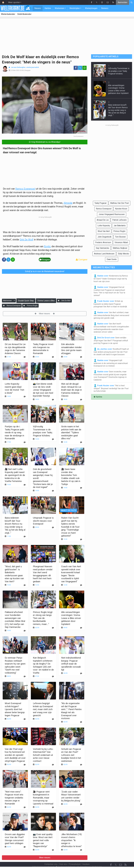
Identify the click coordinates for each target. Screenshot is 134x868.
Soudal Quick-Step (26, 301)
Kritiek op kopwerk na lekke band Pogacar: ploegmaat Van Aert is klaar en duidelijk (110, 304)
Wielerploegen (91, 8)
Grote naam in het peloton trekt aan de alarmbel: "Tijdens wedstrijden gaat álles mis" (71, 432)
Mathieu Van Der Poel (119, 203)
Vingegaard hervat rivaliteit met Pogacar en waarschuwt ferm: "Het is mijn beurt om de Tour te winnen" (109, 291)
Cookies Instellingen (66, 860)
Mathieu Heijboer (120, 248)
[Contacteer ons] (121, 858)
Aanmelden (123, 2)
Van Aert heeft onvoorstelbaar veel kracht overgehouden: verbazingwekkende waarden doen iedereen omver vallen (111, 328)
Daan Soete (112, 259)
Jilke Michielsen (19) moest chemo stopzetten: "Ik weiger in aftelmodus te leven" (71, 840)
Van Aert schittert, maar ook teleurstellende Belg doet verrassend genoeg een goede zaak (111, 315)
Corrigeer (82, 260)
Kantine (48, 8)
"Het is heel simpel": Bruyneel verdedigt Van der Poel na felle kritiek (111, 388)
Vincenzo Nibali (121, 242)
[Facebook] (111, 858)
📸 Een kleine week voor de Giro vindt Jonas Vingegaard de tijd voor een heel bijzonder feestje (43, 390)
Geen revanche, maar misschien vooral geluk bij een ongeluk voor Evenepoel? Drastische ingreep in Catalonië (110, 376)
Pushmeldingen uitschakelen (90, 860)
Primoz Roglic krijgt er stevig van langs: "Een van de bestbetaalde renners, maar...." (43, 618)
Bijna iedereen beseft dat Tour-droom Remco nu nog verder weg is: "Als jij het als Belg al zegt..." (118, 110)
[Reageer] (25, 357)
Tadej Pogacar (101, 203)
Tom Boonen (120, 237)
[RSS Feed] (125, 858)
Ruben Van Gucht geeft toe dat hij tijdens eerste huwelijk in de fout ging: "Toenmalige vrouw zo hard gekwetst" (70, 527)
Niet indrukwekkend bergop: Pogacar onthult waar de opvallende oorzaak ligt (71, 664)
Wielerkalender (8, 14)
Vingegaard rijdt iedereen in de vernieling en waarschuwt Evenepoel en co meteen (111, 363)
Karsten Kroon (121, 209)
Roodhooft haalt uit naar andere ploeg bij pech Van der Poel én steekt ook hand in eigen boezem (111, 352)
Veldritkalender (24, 14)
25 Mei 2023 (15, 70)
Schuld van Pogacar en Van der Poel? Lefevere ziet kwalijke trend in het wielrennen (71, 755)
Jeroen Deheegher (18, 67)
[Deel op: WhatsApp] (84, 68)
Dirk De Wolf (27, 240)
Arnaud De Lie (103, 220)
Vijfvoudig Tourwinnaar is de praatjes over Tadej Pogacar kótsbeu (119, 71)
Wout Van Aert (104, 231)
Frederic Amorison (103, 242)
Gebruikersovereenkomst (43, 860)
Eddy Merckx (124, 254)
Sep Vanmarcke (102, 248)
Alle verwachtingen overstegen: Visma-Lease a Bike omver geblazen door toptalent (71, 618)
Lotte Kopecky (104, 226)
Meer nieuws (45, 314)
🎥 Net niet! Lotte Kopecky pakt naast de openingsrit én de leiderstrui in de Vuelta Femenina (15, 475)
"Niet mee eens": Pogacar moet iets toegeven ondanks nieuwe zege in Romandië (14, 798)
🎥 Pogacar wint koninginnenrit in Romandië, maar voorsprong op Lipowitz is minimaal (43, 798)
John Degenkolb (104, 237)
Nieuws (38, 8)
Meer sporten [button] (14, 2)
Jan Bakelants (120, 226)
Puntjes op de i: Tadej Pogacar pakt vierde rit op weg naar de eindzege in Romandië (14, 432)
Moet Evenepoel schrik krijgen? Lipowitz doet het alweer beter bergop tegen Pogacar (15, 709)
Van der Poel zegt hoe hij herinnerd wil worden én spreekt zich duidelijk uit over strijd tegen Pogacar (15, 755)
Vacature (86, 858)
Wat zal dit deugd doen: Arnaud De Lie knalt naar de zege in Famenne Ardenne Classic (72, 390)
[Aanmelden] (59, 301)
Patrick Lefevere (119, 220)
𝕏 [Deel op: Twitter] (80, 68)
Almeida (68, 203)
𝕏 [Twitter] (116, 858)
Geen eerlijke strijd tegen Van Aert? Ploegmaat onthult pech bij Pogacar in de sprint (111, 340)
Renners (105, 8)
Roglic (47, 246)
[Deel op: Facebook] (76, 68)
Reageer (28, 70)
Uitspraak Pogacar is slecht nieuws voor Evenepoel (43, 521)
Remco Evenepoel (25, 189)
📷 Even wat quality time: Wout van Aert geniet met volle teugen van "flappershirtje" (43, 840)
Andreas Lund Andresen (104, 254)
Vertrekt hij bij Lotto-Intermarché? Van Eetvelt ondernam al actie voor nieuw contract (43, 755)
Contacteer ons (51, 858)
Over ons (63, 858)
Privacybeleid (74, 858)
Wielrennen (60, 8)
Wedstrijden (75, 8)
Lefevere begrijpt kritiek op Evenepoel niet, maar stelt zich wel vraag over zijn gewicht (43, 709)
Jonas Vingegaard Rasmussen (112, 214)
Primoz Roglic (32, 306)
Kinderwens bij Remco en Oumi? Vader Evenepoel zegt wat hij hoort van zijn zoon (111, 278)
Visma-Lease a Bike (46, 301)
